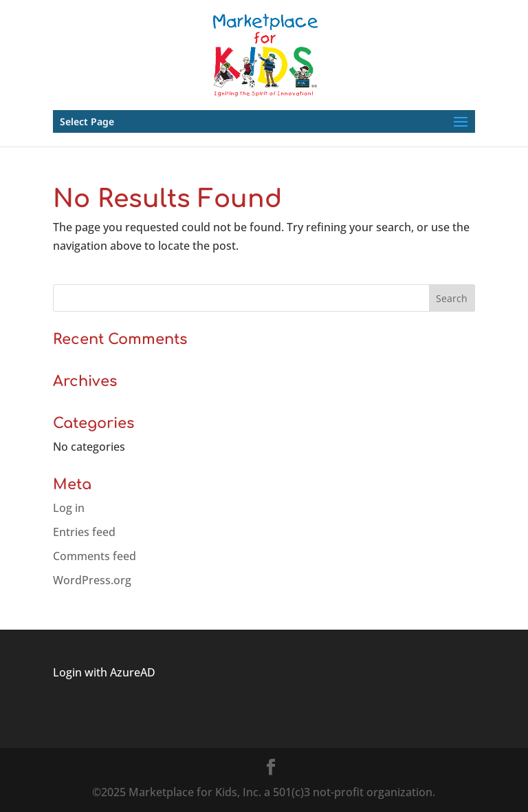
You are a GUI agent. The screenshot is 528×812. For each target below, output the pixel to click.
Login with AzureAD (104, 672)
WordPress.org (92, 580)
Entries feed (84, 532)
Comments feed (95, 556)
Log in (69, 508)
